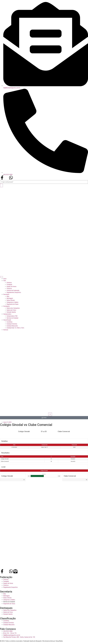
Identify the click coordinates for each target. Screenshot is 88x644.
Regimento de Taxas (12, 304)
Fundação (9, 285)
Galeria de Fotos (11, 310)
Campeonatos (7, 314)
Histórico (9, 288)
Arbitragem (10, 298)
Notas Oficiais (11, 300)
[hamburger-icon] (1, 277)
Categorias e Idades (12, 302)
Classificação (7, 320)
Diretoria (9, 283)
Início (5, 279)
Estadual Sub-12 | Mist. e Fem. (15, 328)
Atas (8, 296)
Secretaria (6, 294)
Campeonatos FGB (12, 316)
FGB (4, 281)
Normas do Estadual (12, 318)
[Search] (1, 185)
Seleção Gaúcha (11, 312)
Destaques (6, 306)
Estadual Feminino (12, 324)
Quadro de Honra (11, 287)
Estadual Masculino (12, 326)
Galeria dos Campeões (13, 308)
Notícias (6, 330)
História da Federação (13, 290)
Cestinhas (9, 322)
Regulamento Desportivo (14, 292)
